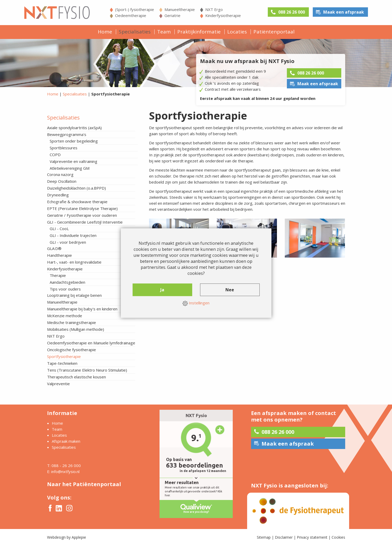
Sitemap (264, 537)
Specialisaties (135, 32)
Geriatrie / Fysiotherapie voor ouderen (82, 215)
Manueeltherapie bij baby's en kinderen (82, 309)
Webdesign (56, 537)
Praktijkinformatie (199, 32)
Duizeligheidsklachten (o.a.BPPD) (76, 188)
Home (105, 32)
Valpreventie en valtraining (73, 161)
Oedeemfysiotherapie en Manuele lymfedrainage (91, 343)
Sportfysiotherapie (64, 356)
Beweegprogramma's (67, 134)
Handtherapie (59, 255)
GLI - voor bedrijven (68, 242)
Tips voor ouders (65, 289)
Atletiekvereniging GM (70, 168)
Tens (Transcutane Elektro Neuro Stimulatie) (87, 370)
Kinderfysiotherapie (223, 15)
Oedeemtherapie (131, 15)
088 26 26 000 (292, 12)
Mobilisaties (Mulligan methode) (76, 329)
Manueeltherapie (180, 9)
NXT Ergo (214, 9)
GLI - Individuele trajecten (73, 235)
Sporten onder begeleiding (74, 141)
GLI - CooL (59, 229)
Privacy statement (312, 537)
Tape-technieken (62, 363)
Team (164, 32)
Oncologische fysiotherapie (72, 350)
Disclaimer (284, 537)
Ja (162, 290)
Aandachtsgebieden (67, 282)
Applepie (79, 537)
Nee (230, 290)
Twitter (59, 508)
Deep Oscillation (62, 181)
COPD (55, 155)
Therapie (58, 275)
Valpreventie (58, 384)
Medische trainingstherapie (72, 322)
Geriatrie (172, 15)
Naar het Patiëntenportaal (84, 484)
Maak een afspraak (344, 12)
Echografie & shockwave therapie (77, 202)
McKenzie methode (65, 316)
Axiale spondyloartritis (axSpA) (74, 128)
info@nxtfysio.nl (65, 471)
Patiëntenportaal (274, 32)
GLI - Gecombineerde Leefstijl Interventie (85, 222)
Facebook (50, 508)
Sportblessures (64, 148)
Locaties (237, 32)
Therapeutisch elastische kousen (76, 377)
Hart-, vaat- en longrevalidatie (74, 262)
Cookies (338, 537)
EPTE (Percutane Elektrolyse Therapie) (82, 208)
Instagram (69, 508)
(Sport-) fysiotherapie (135, 9)
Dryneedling (58, 195)
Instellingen (196, 303)
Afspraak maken (66, 441)
